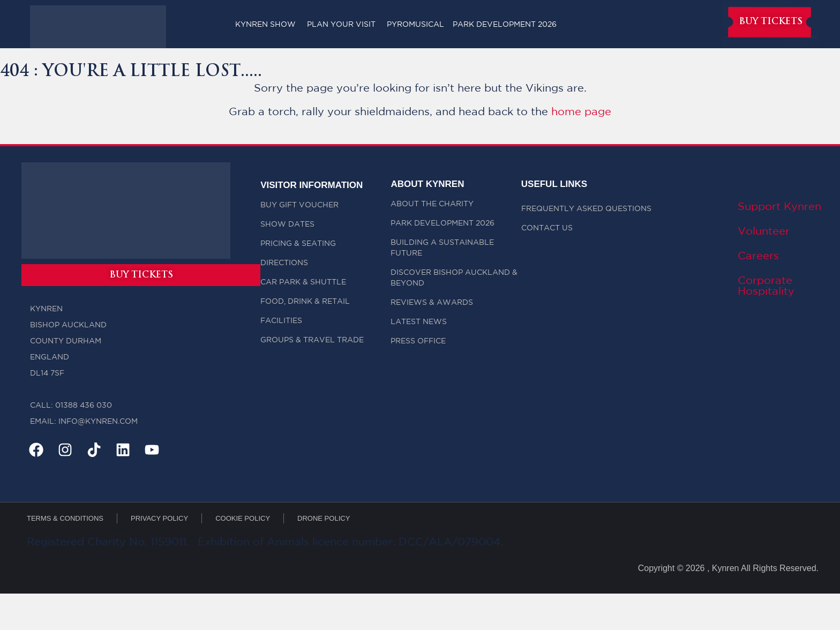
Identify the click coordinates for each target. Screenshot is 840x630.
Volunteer (764, 231)
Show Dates (287, 224)
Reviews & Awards (432, 303)
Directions (284, 263)
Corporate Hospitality (766, 286)
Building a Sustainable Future (442, 248)
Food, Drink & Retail (305, 302)
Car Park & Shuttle (303, 282)
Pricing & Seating (298, 244)
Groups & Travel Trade (312, 340)
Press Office (418, 341)
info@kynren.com (98, 423)
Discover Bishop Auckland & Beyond (454, 278)
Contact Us (547, 228)
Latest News (419, 322)
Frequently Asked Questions (586, 209)
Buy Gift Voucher (299, 205)
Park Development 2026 (442, 223)
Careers (758, 256)
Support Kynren (779, 207)
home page (581, 112)
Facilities (281, 321)
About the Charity (432, 204)
